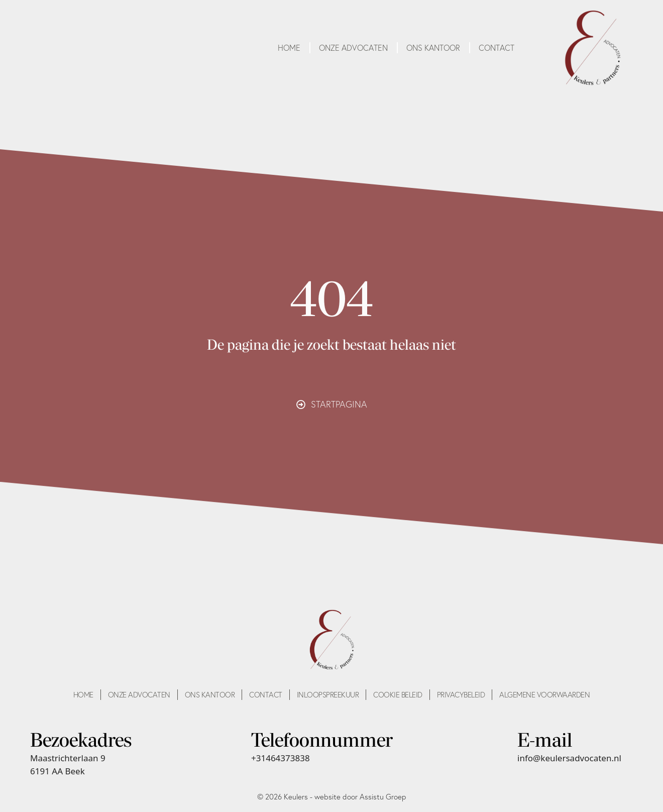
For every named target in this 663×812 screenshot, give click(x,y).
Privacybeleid (461, 695)
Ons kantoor (433, 48)
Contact (496, 48)
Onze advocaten (353, 48)
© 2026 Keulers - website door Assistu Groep (331, 797)
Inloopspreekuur (328, 695)
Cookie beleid (398, 695)
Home (289, 48)
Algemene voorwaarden (544, 695)
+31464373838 (281, 758)
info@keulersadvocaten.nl (569, 758)
